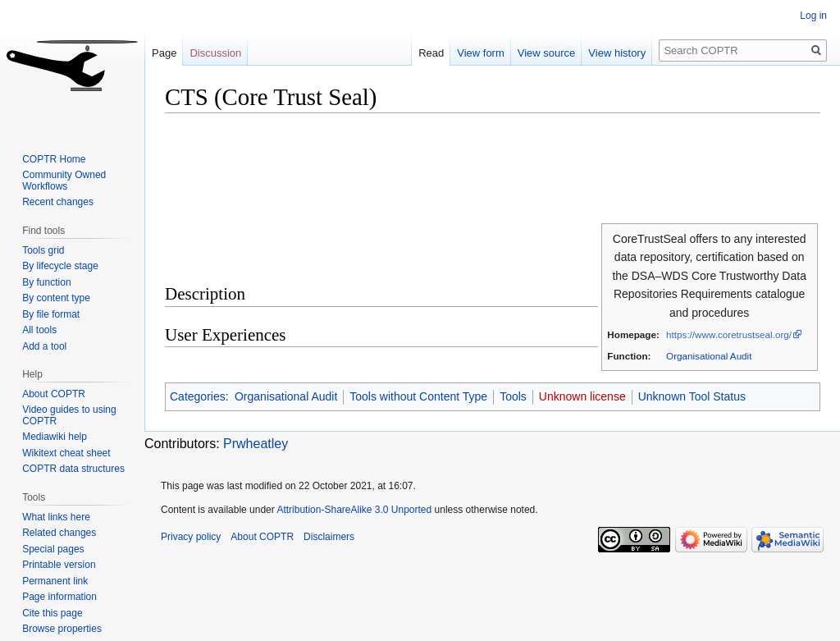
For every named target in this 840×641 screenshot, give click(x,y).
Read (431, 53)
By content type (56, 298)
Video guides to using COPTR (69, 415)
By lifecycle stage (60, 266)
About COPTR (54, 394)
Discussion (215, 53)
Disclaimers (329, 537)
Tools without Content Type (418, 396)
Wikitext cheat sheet (66, 453)
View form (481, 53)
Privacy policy (191, 537)
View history (617, 53)
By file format (51, 314)
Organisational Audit (709, 356)
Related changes (59, 533)
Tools (513, 396)
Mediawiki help (55, 437)
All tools (39, 330)
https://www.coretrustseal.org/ (729, 334)
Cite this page (52, 613)
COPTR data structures (73, 469)
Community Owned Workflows (64, 181)
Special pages (53, 549)
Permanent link (55, 581)
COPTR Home (54, 159)
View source (547, 53)
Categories (198, 396)
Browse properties (62, 629)
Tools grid (43, 250)
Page (164, 53)
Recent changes (58, 202)
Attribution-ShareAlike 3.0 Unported (354, 510)
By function (46, 282)
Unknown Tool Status (692, 396)
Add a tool (44, 346)
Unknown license (582, 396)
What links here (56, 517)
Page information (59, 597)
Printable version (59, 565)
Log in (813, 16)
